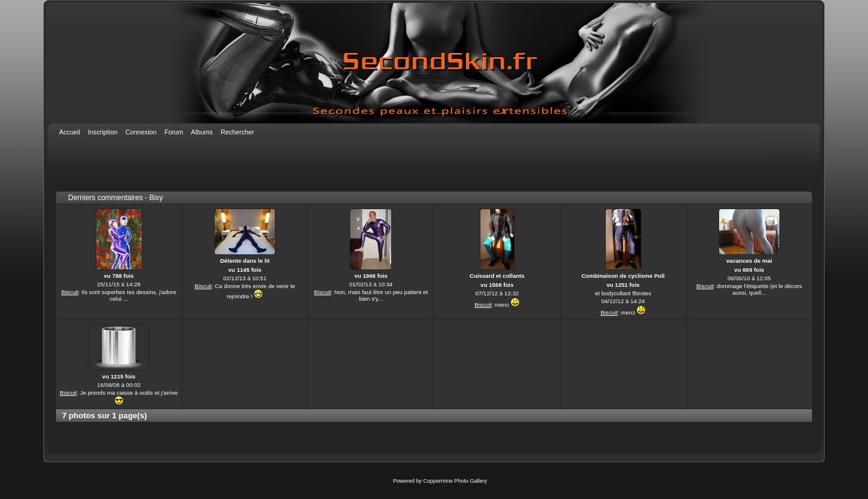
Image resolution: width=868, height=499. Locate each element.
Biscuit (70, 292)
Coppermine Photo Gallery (455, 481)
